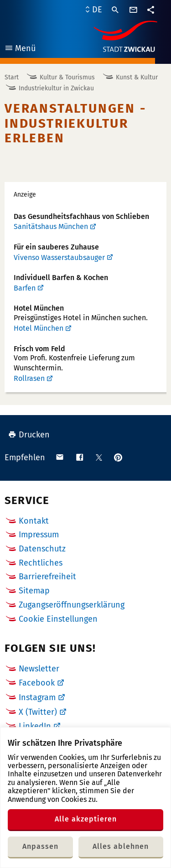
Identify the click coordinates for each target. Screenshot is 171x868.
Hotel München (39, 328)
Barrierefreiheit (47, 577)
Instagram (37, 697)
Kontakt (34, 521)
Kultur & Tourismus (67, 77)
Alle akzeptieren (86, 819)
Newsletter (39, 669)
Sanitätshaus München (51, 226)
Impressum (39, 535)
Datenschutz (42, 549)
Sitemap (34, 591)
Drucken (29, 435)
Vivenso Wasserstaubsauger (59, 257)
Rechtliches (41, 563)
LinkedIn (35, 726)
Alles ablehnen (121, 846)
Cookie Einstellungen (58, 619)
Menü (20, 49)
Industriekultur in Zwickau (56, 88)
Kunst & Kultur (137, 77)
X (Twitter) (38, 712)
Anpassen (40, 846)
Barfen (25, 288)
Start (12, 77)
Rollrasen (29, 378)
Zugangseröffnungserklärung (72, 605)
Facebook (37, 683)
